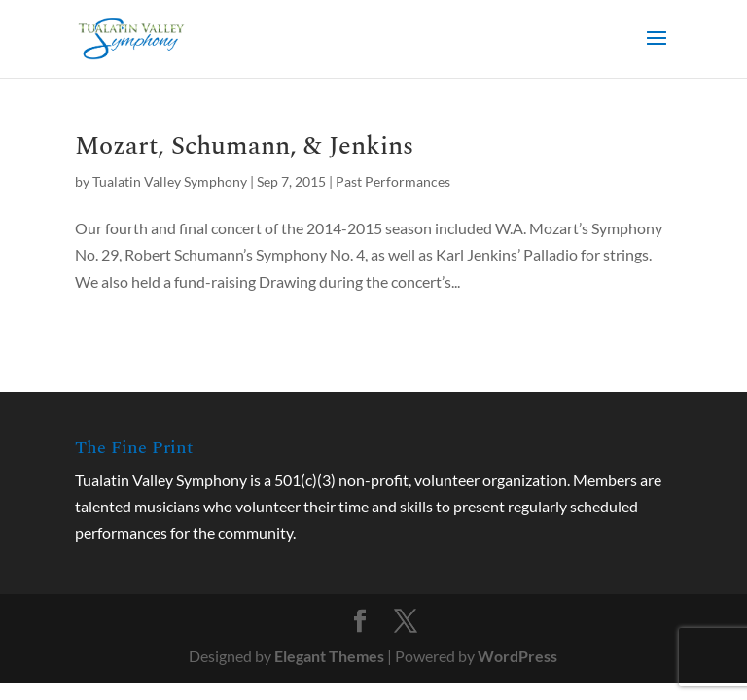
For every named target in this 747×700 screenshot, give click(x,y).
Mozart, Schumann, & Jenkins (244, 146)
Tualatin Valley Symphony (170, 181)
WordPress (517, 656)
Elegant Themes (329, 656)
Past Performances (393, 181)
